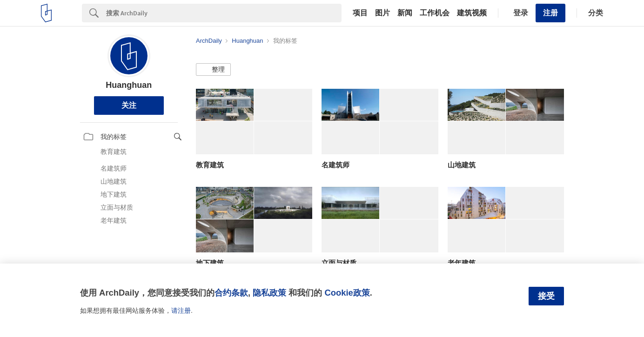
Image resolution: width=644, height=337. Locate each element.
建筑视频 (472, 13)
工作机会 (435, 13)
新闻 (405, 13)
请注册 (181, 311)
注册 (550, 13)
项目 (360, 13)
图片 (382, 13)
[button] (213, 70)
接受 (546, 296)
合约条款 (231, 293)
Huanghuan (129, 85)
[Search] (224, 13)
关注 (129, 105)
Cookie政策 (347, 293)
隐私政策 (269, 293)
